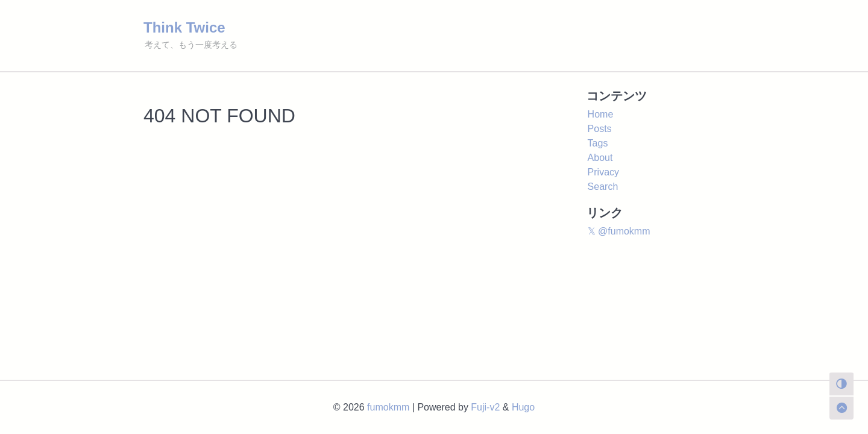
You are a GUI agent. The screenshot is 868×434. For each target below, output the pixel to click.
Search (603, 187)
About (600, 158)
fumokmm (388, 407)
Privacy (603, 172)
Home (601, 114)
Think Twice (184, 27)
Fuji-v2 (485, 407)
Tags (598, 143)
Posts (600, 129)
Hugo (523, 407)
